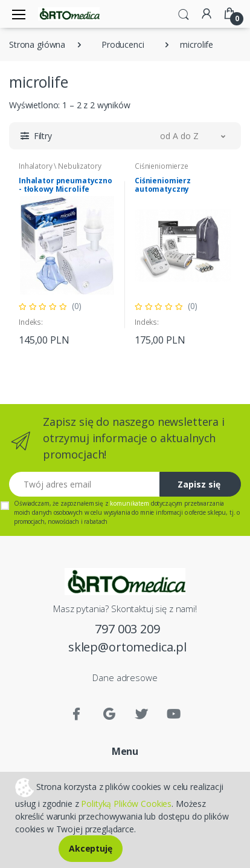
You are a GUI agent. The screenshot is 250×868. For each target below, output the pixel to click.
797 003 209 (127, 629)
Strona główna (37, 44)
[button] (184, 13)
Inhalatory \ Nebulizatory (60, 166)
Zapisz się (199, 484)
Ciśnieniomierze (162, 166)
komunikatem (129, 503)
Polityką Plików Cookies (126, 804)
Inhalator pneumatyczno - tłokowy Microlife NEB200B (66, 189)
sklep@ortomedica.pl (127, 647)
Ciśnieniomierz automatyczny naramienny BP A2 (168, 189)
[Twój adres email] (85, 484)
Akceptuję (91, 848)
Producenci (123, 44)
